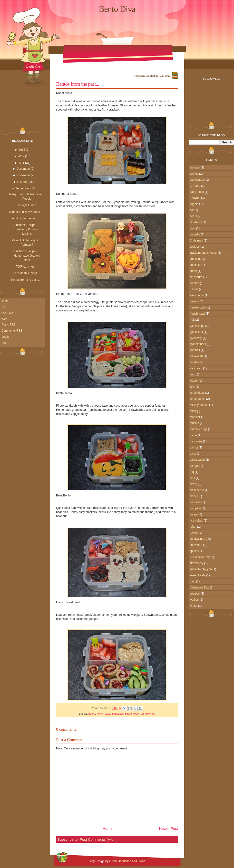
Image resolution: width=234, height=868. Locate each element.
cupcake (195, 265)
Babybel (195, 198)
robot (136, 714)
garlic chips (197, 326)
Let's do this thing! (25, 273)
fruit (192, 320)
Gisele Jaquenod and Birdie (127, 861)
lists (192, 387)
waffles (194, 600)
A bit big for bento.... (25, 218)
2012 (21, 156)
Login (5, 337)
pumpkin (195, 508)
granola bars (198, 344)
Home (5, 301)
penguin (195, 466)
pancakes (118, 714)
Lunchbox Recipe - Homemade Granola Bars (27, 256)
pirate (128, 714)
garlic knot (196, 332)
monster (195, 417)
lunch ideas (197, 393)
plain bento (197, 490)
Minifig (194, 411)
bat (192, 210)
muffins (194, 423)
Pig (192, 472)
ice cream (196, 368)
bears (92, 714)
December (23, 169)
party (193, 454)
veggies (195, 594)
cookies (195, 247)
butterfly (195, 234)
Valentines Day (199, 588)
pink (192, 478)
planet (194, 496)
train (192, 581)
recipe (194, 514)
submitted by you (201, 569)
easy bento (197, 295)
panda (194, 448)
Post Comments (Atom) (99, 839)
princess (195, 502)
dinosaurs (196, 277)
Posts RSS (9, 325)
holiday (194, 362)
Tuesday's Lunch (25, 205)
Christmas (196, 241)
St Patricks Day (200, 557)
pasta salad (197, 460)
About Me (7, 313)
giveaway (196, 338)
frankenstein (198, 308)
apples (194, 174)
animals (195, 168)
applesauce (197, 180)
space (194, 551)
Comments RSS (12, 331)
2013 (22, 150)
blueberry (196, 222)
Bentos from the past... (25, 280)
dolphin (194, 283)
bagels (194, 204)
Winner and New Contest (25, 212)
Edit (4, 343)
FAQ (4, 307)
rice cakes (196, 521)
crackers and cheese (203, 253)
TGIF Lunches (25, 267)
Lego (193, 374)
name (193, 435)
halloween (196, 356)
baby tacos (197, 192)
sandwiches (148, 714)
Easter (194, 289)
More (4, 319)
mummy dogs (198, 429)
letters (194, 381)
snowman (196, 545)
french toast (104, 714)
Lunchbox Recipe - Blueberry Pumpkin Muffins (26, 229)
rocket (194, 533)
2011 (21, 163)
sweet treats (198, 575)
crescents (196, 259)
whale (193, 606)
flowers (194, 301)
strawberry (196, 563)
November (23, 175)
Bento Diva (117, 9)
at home (195, 186)
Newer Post (168, 828)
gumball (195, 350)
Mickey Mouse (199, 405)
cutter (193, 271)
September (23, 188)
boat (192, 228)
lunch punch (198, 399)
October (23, 182)
